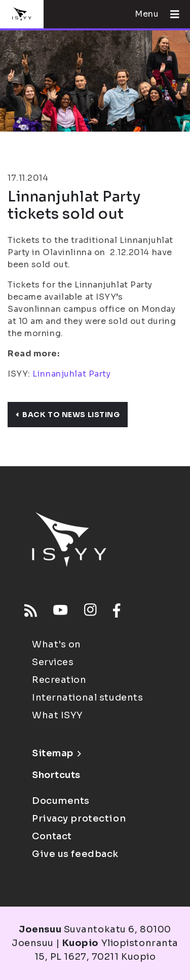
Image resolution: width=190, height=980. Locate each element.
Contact (52, 836)
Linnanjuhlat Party (71, 374)
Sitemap (56, 753)
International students (87, 698)
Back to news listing (68, 415)
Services (53, 662)
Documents (61, 801)
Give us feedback (75, 854)
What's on (56, 644)
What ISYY (58, 715)
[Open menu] (171, 14)
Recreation (59, 680)
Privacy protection (79, 819)
